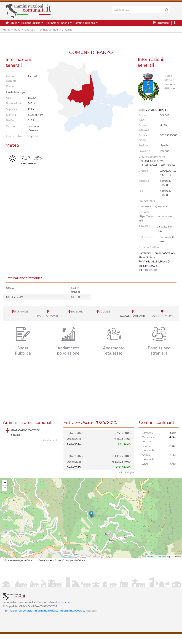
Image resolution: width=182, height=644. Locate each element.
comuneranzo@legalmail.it (155, 206)
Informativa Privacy (46, 621)
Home (7, 29)
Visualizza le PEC (164, 228)
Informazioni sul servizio (18, 621)
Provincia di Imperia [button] (57, 23)
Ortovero (148, 432)
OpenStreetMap (164, 567)
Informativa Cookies (73, 621)
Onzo (145, 464)
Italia (17, 29)
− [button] (5, 498)
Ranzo (69, 29)
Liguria (29, 29)
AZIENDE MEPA (162, 316)
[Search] (138, 9)
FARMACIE (21, 311)
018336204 (150, 270)
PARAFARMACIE (48, 316)
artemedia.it (65, 612)
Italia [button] (14, 23)
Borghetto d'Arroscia (148, 448)
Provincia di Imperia (49, 29)
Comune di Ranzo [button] (84, 23)
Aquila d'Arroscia (148, 457)
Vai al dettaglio (51, 483)
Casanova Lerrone (148, 439)
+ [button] (5, 493)
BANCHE (77, 311)
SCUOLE (105, 311)
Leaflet (150, 567)
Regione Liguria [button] (31, 23)
